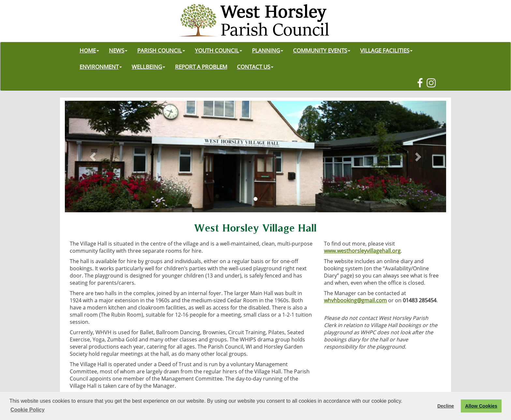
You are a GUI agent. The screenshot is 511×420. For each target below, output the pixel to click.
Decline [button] (446, 406)
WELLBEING (148, 67)
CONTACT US (255, 67)
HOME (89, 50)
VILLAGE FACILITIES (386, 50)
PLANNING (268, 50)
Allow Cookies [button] (481, 406)
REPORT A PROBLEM (201, 67)
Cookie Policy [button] (28, 410)
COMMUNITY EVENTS (322, 50)
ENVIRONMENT (101, 67)
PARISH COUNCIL (161, 50)
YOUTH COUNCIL (219, 50)
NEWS (118, 50)
